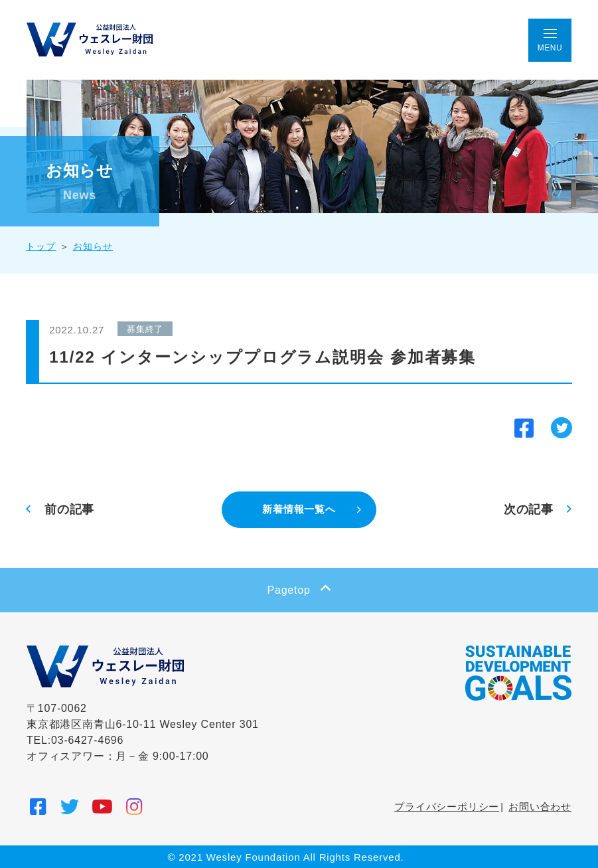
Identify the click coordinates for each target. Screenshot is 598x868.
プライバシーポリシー (447, 806)
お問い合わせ (540, 806)
